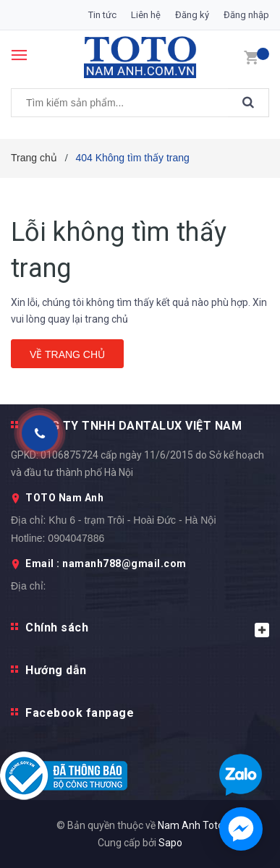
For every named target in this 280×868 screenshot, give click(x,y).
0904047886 (76, 538)
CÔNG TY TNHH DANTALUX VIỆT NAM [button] (133, 426)
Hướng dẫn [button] (56, 670)
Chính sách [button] (147, 629)
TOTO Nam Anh (64, 498)
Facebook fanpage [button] (80, 713)
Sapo (170, 843)
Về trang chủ (67, 354)
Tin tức (102, 15)
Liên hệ (146, 15)
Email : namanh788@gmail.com (106, 563)
